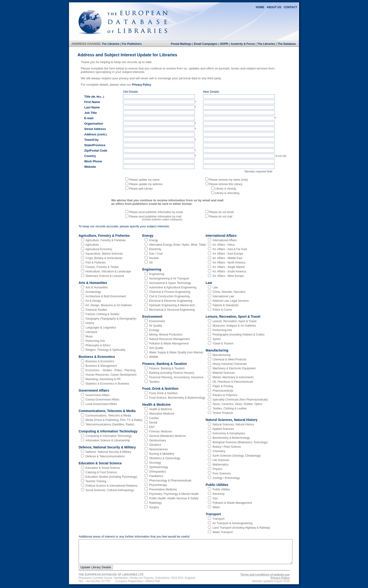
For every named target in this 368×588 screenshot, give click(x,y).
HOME (260, 7)
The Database (287, 44)
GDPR (224, 44)
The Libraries (266, 44)
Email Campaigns (206, 44)
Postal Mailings (181, 44)
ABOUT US (274, 7)
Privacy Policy (141, 85)
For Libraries (111, 44)
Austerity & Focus (243, 44)
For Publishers (132, 44)
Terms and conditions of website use (265, 575)
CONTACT (291, 7)
